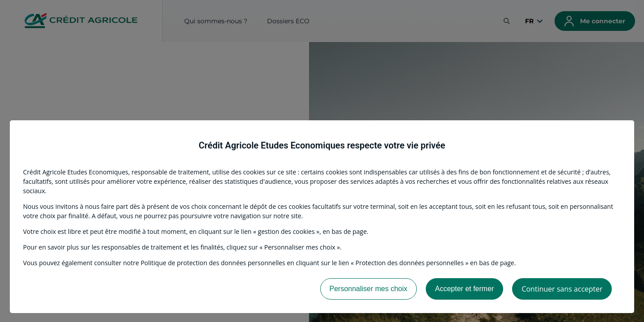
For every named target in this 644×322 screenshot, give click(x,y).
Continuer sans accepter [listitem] (562, 289)
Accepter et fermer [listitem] (465, 289)
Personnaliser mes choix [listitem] (369, 289)
